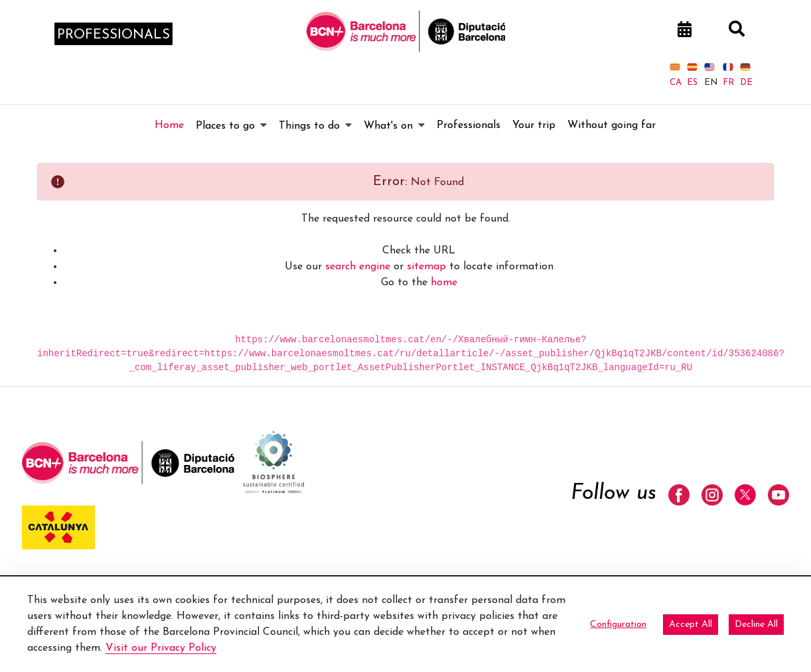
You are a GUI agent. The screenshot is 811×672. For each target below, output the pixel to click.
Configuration (618, 625)
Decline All (756, 625)
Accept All (691, 625)
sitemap (426, 267)
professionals (113, 35)
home (444, 283)
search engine (358, 267)
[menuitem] (169, 125)
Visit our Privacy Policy (161, 648)
